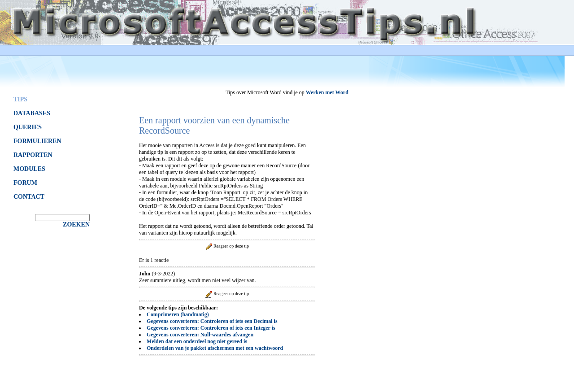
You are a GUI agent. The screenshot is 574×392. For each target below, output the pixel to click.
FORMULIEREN (37, 141)
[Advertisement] (395, 231)
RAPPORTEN (33, 155)
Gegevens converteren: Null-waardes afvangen (200, 335)
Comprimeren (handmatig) (178, 314)
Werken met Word (327, 92)
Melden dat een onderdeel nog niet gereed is (197, 341)
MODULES (29, 169)
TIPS (20, 99)
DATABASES (32, 113)
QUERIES (28, 127)
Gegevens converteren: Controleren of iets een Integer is (211, 328)
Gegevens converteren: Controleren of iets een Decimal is (212, 321)
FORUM (25, 183)
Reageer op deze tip (226, 246)
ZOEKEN (76, 224)
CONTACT (29, 197)
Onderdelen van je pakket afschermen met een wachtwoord (215, 348)
